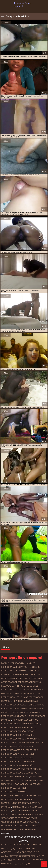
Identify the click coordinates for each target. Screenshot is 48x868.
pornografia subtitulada (15, 777)
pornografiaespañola (13, 796)
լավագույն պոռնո (23, 852)
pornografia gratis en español (18, 754)
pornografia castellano (25, 701)
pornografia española (31, 743)
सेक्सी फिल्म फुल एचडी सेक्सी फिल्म (22, 856)
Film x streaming (22, 860)
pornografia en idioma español (17, 735)
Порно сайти (8, 845)
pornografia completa (13, 705)
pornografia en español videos (18, 731)
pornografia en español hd (25, 724)
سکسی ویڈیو (17, 848)
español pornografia (13, 663)
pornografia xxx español (28, 784)
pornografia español (13, 739)
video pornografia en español (28, 814)
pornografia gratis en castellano (20, 750)
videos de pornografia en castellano (21, 826)
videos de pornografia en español (19, 830)
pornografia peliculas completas (19, 773)
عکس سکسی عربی (22, 864)
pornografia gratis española (17, 758)
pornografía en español (14, 716)
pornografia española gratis (17, 746)
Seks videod (23, 845)
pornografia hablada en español (19, 762)
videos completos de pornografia (19, 818)
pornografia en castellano (27, 712)
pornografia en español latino (18, 728)
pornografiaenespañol (14, 792)
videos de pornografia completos (19, 822)
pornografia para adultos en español (21, 769)
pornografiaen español (14, 788)
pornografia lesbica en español (18, 765)
